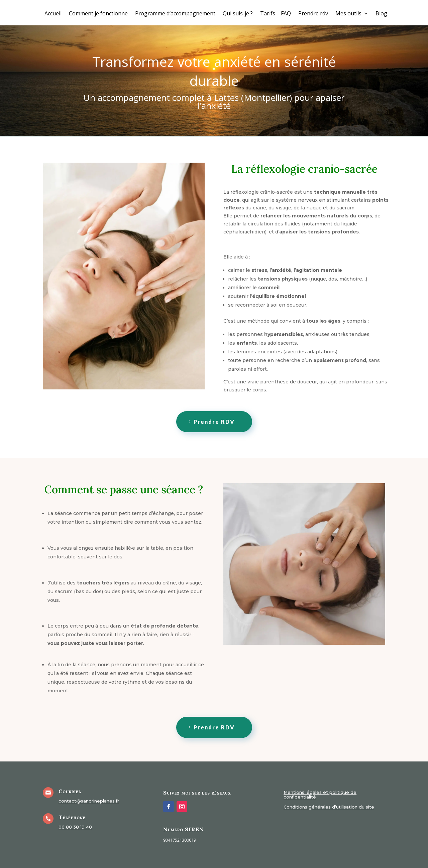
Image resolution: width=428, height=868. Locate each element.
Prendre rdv (313, 14)
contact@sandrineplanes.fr (89, 801)
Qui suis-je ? (238, 14)
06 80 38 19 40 (75, 827)
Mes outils (348, 14)
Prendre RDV (214, 422)
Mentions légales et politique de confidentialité (320, 795)
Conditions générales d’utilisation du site (329, 807)
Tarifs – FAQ (276, 14)
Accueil (53, 14)
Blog (381, 14)
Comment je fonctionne (98, 14)
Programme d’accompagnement (175, 14)
